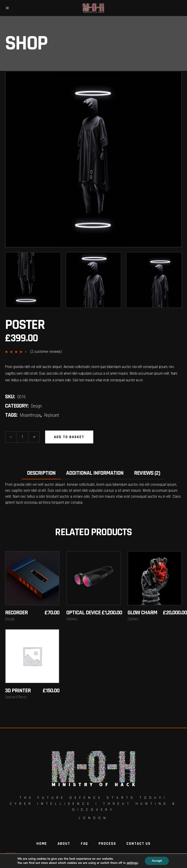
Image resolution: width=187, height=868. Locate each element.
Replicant (51, 415)
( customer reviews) (46, 352)
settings (133, 863)
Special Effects (16, 697)
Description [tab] (41, 473)
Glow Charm (142, 613)
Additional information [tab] (95, 473)
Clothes (72, 619)
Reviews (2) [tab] (147, 473)
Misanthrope (30, 415)
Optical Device (83, 613)
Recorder (16, 613)
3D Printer (18, 691)
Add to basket (69, 437)
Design (36, 406)
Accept (158, 861)
